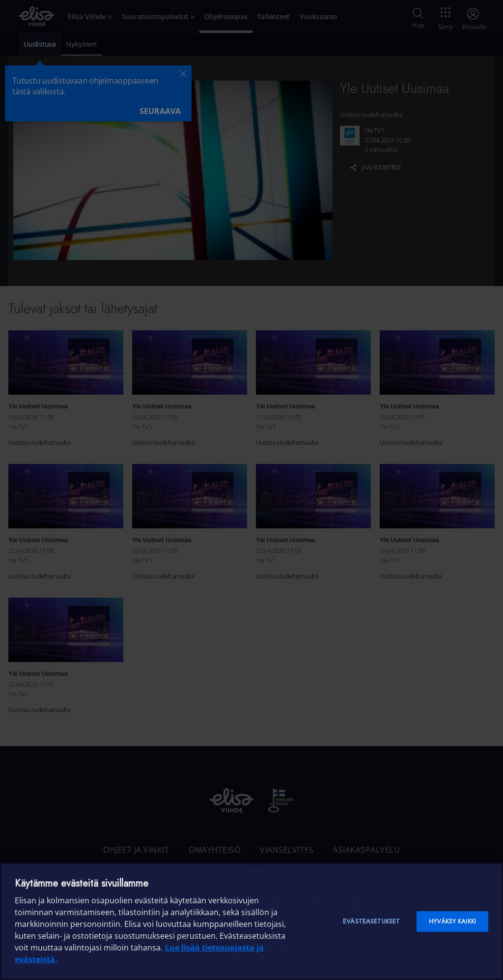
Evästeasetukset (371, 921)
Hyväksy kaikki (452, 921)
